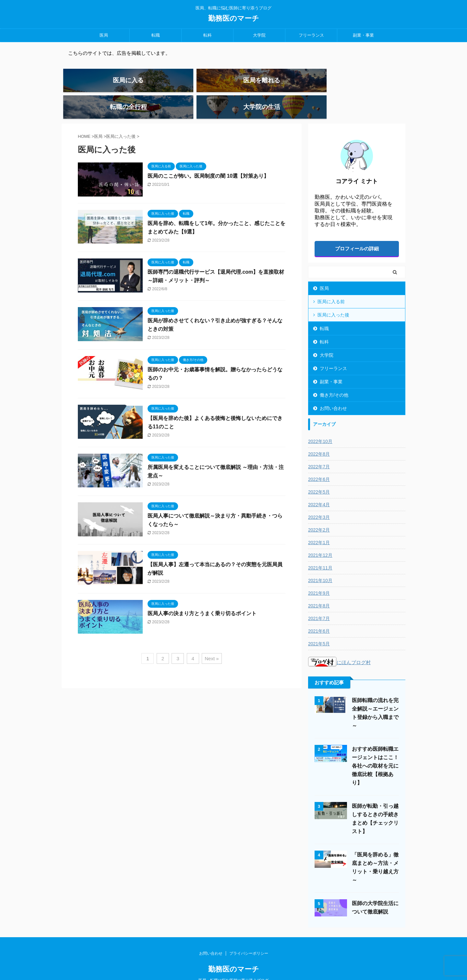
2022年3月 (319, 500)
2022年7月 (319, 449)
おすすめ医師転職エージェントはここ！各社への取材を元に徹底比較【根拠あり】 (375, 748)
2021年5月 (319, 626)
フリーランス (311, 35)
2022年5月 (319, 474)
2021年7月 (319, 601)
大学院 (259, 35)
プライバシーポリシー (249, 936)
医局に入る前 (331, 284)
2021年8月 (319, 588)
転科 (208, 35)
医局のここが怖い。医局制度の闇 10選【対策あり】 (208, 158)
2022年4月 (319, 487)
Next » (212, 641)
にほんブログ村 (339, 645)
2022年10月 (320, 424)
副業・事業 (363, 35)
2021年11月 (320, 550)
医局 (104, 35)
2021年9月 (319, 576)
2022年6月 (319, 462)
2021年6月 (319, 614)
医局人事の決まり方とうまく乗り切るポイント (202, 596)
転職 (156, 35)
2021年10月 (320, 563)
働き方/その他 (334, 377)
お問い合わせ (333, 391)
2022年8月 (319, 436)
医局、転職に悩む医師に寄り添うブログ (233, 963)
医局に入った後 (333, 297)
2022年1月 (319, 525)
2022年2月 (319, 512)
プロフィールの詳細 (357, 231)
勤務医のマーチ (234, 18)
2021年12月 (320, 538)
